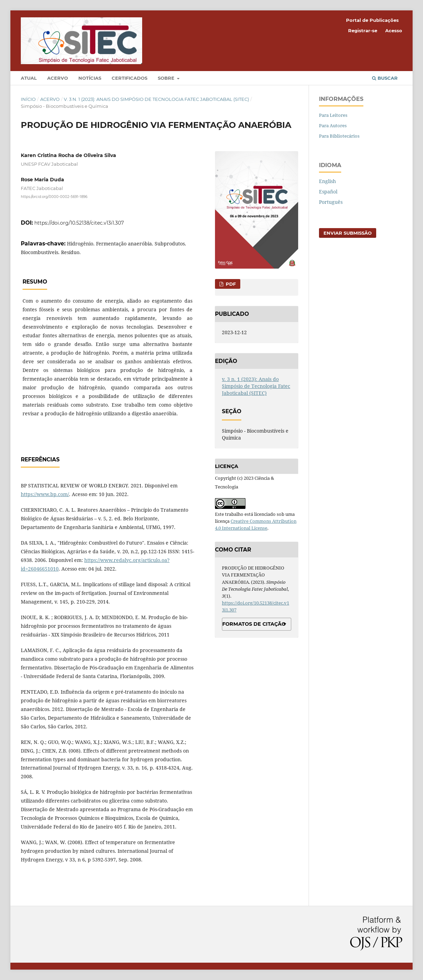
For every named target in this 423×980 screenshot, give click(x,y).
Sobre (167, 78)
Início (28, 99)
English (327, 181)
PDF (230, 284)
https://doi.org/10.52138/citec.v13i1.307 (79, 223)
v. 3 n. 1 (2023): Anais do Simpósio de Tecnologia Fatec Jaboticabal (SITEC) (156, 99)
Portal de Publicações (372, 20)
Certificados (130, 78)
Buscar (385, 78)
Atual (29, 78)
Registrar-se (363, 31)
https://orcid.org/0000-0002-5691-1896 (54, 197)
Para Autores (333, 125)
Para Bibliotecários (339, 136)
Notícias (90, 78)
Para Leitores (333, 115)
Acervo (58, 78)
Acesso (394, 31)
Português (331, 202)
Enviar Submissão (348, 233)
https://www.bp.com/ (45, 494)
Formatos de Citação (254, 624)
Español (328, 192)
